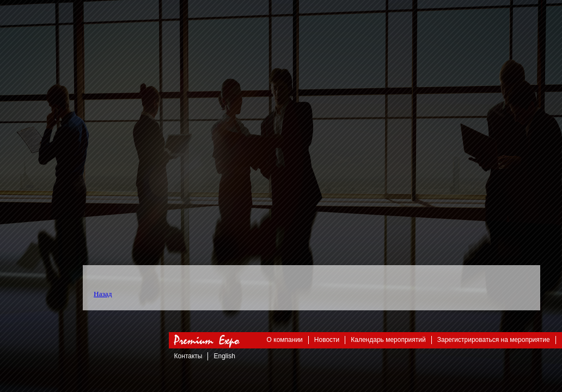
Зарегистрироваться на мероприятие (494, 340)
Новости (327, 340)
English (224, 356)
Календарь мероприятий (388, 340)
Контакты (188, 356)
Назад (103, 294)
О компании (285, 340)
